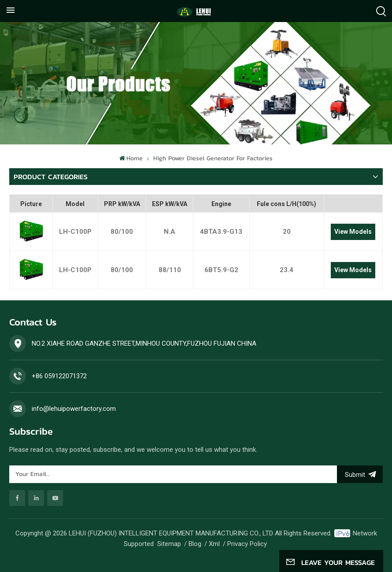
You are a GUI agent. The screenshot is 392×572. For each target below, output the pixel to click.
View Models (353, 232)
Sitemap (169, 544)
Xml (214, 544)
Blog (195, 544)
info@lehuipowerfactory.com (74, 409)
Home (131, 158)
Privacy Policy (247, 544)
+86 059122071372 (59, 376)
